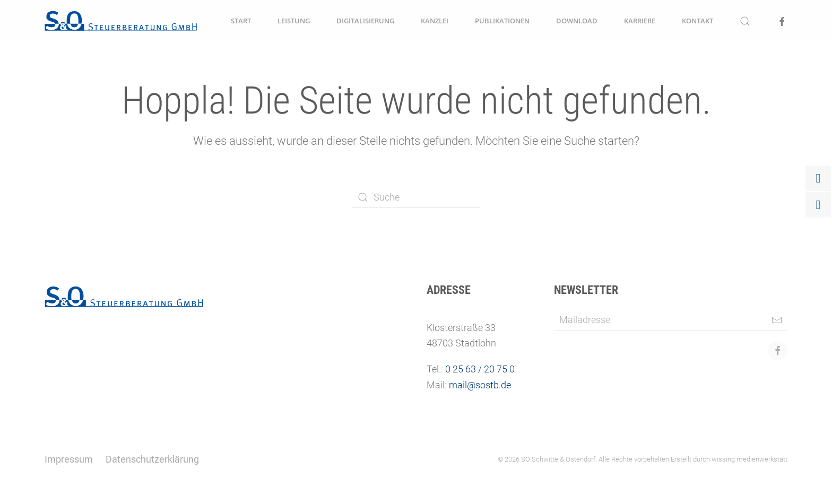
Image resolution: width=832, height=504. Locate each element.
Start (241, 21)
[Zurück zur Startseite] (121, 21)
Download (577, 21)
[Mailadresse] (671, 320)
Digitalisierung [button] (365, 21)
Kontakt (697, 21)
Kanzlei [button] (435, 21)
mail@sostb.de (480, 385)
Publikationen (502, 21)
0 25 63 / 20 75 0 (480, 369)
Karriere (640, 21)
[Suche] (416, 197)
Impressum (69, 459)
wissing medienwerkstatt (749, 459)
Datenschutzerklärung (152, 459)
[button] (745, 21)
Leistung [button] (294, 21)
